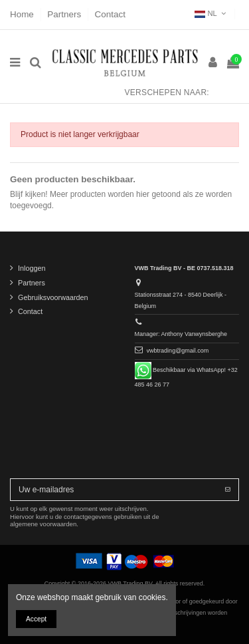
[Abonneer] (228, 490)
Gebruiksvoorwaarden (53, 297)
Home (23, 14)
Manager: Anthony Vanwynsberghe (181, 334)
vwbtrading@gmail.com (178, 351)
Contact (110, 14)
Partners (65, 14)
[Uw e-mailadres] (114, 490)
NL (211, 13)
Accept (36, 619)
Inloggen (32, 268)
